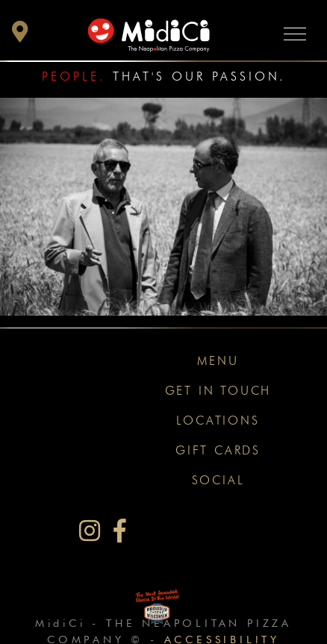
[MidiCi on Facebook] (120, 531)
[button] (20, 35)
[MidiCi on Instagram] (90, 531)
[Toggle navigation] (295, 33)
